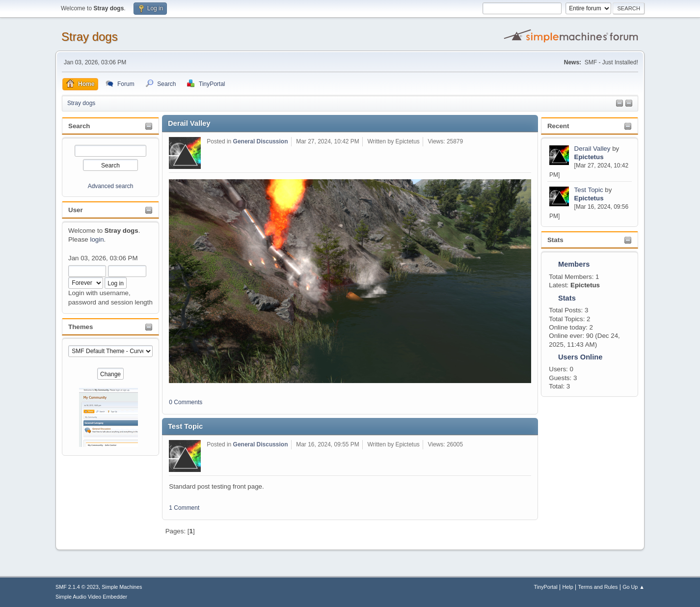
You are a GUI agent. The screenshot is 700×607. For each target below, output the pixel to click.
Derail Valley (593, 149)
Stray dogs (90, 37)
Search (79, 126)
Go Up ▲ (633, 587)
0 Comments (186, 402)
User (76, 210)
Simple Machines (122, 587)
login (97, 239)
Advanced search (111, 186)
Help (568, 587)
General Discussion (261, 141)
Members (574, 264)
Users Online (580, 357)
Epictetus (589, 157)
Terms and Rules (598, 587)
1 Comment (184, 508)
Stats (555, 240)
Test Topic (589, 190)
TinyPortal (546, 587)
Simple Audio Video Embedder (91, 597)
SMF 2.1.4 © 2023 (77, 587)
